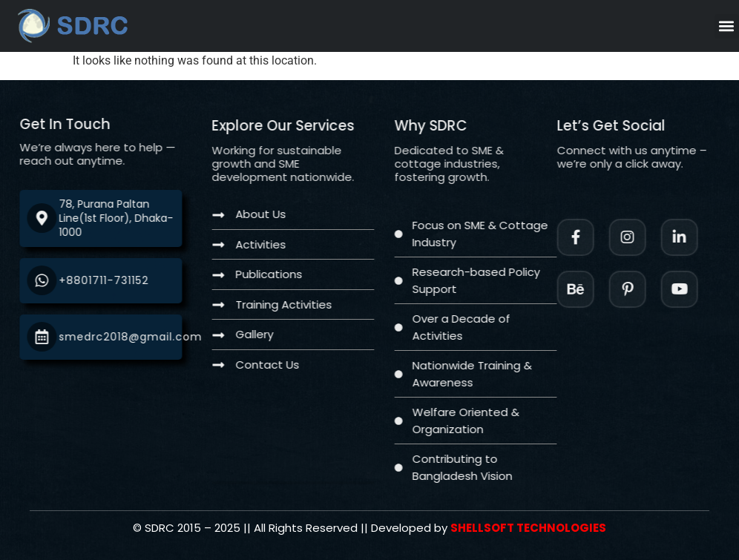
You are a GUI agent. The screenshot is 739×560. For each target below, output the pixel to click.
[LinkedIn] (696, 237)
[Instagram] (644, 237)
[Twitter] (696, 289)
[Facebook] (592, 237)
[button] (727, 26)
